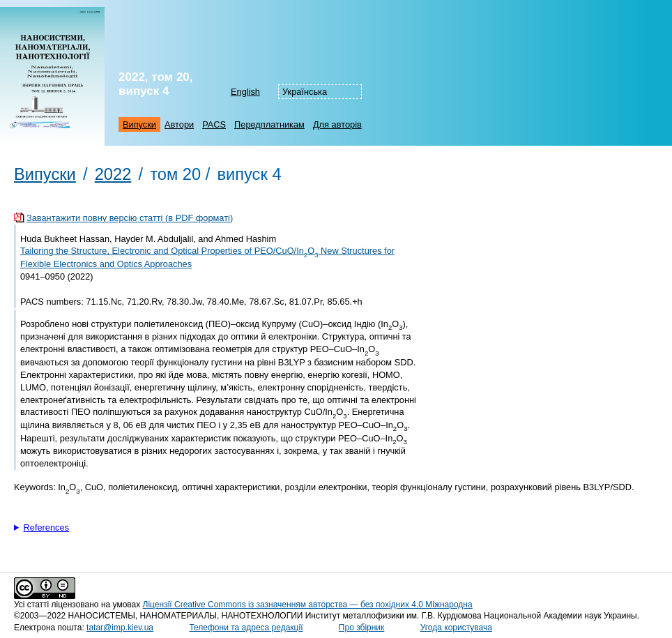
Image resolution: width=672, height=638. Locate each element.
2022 (113, 174)
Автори (179, 124)
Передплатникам (269, 124)
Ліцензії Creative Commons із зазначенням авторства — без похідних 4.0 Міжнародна (308, 605)
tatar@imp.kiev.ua (120, 628)
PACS (214, 124)
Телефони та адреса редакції (246, 628)
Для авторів (337, 124)
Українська (305, 92)
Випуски (139, 124)
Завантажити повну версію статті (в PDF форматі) (130, 218)
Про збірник (361, 628)
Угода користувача (456, 628)
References (46, 527)
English (245, 92)
